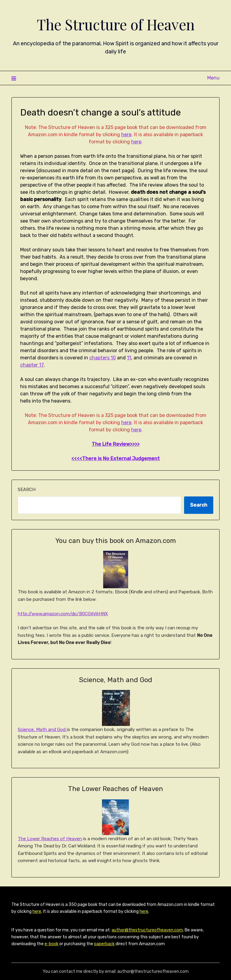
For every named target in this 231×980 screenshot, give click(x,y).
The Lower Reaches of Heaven (50, 839)
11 (129, 358)
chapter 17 (32, 365)
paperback (104, 944)
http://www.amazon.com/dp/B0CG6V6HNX (63, 614)
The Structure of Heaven (116, 24)
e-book (51, 944)
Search (27, 490)
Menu (213, 78)
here (126, 135)
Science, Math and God (42, 730)
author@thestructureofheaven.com (147, 930)
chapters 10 (103, 358)
